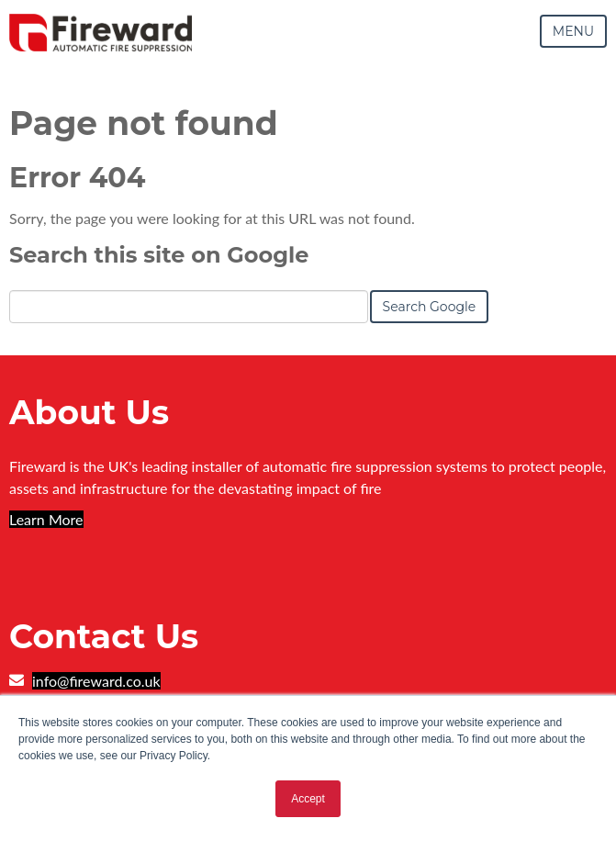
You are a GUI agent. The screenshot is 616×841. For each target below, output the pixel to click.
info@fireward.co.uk (96, 681)
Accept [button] (308, 799)
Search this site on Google (159, 255)
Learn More (46, 519)
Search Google (430, 307)
